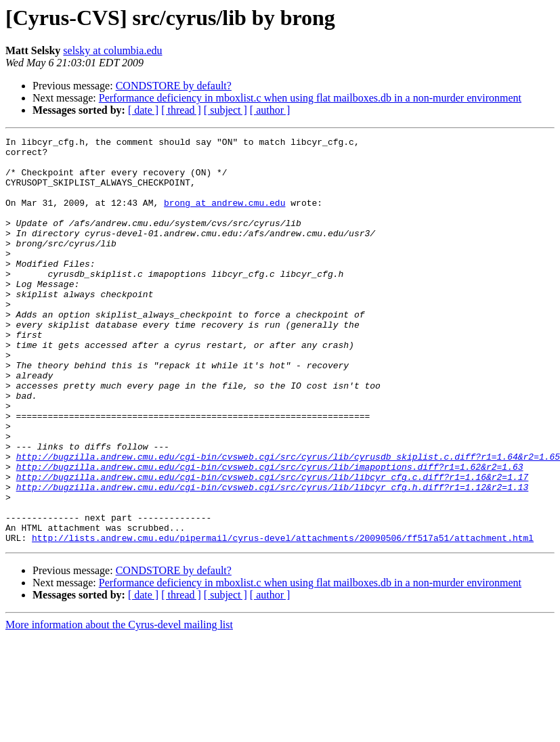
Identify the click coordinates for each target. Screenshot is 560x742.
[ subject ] (225, 110)
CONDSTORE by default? (174, 86)
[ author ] (270, 110)
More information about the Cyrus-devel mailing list (119, 706)
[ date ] (143, 110)
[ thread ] (181, 110)
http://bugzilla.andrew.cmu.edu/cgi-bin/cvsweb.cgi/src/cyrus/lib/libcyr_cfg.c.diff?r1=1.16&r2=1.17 (273, 546)
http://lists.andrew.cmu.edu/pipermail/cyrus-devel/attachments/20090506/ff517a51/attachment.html (283, 619)
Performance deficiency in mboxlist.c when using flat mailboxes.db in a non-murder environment (310, 98)
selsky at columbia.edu (112, 50)
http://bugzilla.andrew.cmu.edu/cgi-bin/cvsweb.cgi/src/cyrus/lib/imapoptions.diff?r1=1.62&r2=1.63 (270, 533)
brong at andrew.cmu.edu (224, 217)
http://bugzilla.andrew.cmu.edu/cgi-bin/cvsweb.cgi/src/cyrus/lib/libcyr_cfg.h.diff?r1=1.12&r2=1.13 (273, 558)
